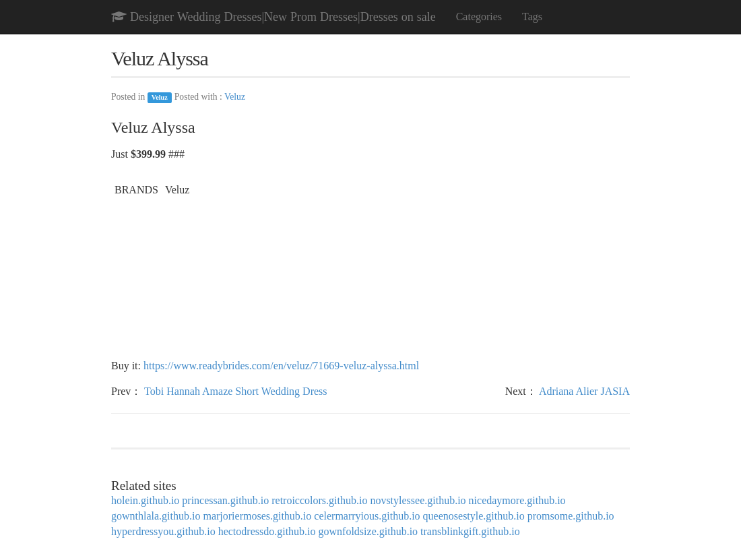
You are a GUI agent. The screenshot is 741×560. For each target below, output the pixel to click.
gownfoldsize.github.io (368, 531)
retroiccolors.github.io (319, 500)
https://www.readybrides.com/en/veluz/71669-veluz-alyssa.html (281, 366)
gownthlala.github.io (156, 516)
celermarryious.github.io (367, 516)
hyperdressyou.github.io (163, 531)
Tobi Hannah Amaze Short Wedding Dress (235, 391)
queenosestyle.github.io (474, 516)
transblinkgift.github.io (470, 531)
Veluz (160, 97)
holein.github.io (145, 500)
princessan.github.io (225, 500)
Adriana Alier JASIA (584, 391)
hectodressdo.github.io (267, 531)
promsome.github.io (571, 516)
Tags (532, 17)
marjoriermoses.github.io (257, 516)
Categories (479, 17)
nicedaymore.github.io (517, 500)
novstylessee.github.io (418, 500)
